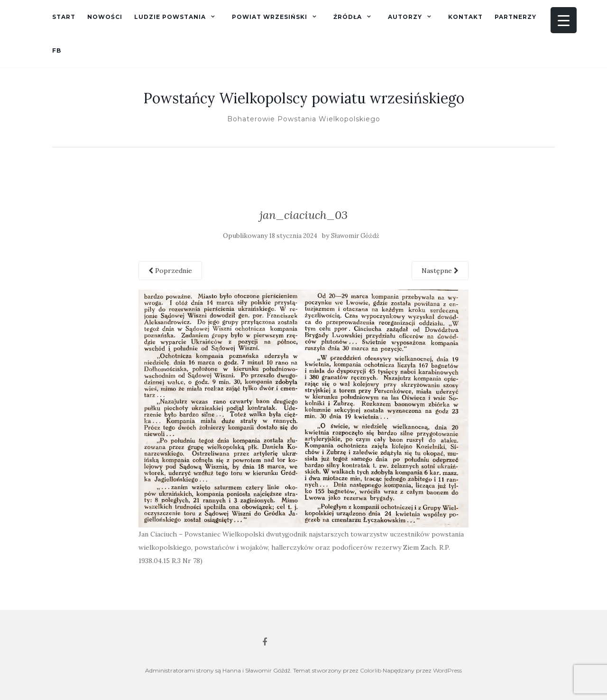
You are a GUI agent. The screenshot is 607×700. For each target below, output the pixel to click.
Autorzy (405, 17)
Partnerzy (515, 17)
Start (64, 17)
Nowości (105, 17)
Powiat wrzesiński (270, 17)
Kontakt (465, 17)
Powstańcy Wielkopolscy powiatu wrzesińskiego (304, 98)
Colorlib (371, 670)
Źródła (348, 17)
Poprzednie (170, 271)
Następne (440, 271)
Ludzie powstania (170, 17)
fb (57, 50)
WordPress (447, 670)
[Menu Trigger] (564, 20)
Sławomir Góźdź (355, 236)
